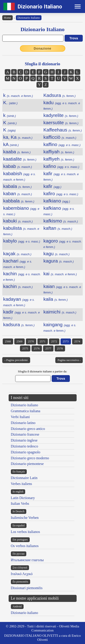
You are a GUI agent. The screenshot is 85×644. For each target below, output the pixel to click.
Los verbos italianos (25, 532)
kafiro (61, 193)
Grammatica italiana (26, 411)
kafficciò (60, 137)
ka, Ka (18, 137)
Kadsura (60, 95)
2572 (54, 341)
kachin (18, 286)
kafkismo (61, 221)
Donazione (43, 48)
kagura (59, 261)
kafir (52, 186)
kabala (17, 186)
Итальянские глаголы (27, 560)
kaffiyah (59, 152)
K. (10, 102)
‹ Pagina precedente (16, 360)
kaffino (62, 144)
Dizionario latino (23, 423)
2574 (77, 341)
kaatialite (20, 159)
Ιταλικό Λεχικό (22, 574)
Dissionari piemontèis (27, 588)
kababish (19, 176)
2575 (25, 348)
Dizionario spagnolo (26, 452)
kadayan (19, 302)
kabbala (19, 201)
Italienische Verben (25, 518)
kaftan (58, 228)
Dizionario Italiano (40, 7)
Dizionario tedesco (24, 446)
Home (7, 18)
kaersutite (61, 122)
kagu (57, 254)
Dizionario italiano (24, 405)
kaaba (17, 152)
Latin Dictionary (23, 498)
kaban (18, 193)
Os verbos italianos (25, 546)
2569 (19, 341)
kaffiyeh (59, 159)
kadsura (19, 325)
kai (60, 274)
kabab (18, 166)
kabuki (18, 221)
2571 (43, 341)
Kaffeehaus (63, 130)
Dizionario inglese (24, 440)
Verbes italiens (22, 484)
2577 (48, 348)
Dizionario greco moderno (30, 458)
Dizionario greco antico (28, 429)
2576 (37, 348)
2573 (66, 341)
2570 (31, 341)
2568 (8, 341)
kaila (56, 299)
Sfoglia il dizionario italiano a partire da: (42, 371)
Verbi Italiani (20, 417)
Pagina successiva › (69, 360)
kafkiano (57, 201)
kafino (61, 166)
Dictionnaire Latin (24, 478)
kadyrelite (61, 115)
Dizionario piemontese (27, 464)
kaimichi (60, 312)
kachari (18, 263)
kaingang (60, 327)
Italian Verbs (20, 504)
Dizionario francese (25, 434)
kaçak (17, 254)
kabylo (22, 241)
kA (11, 144)
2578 (60, 348)
